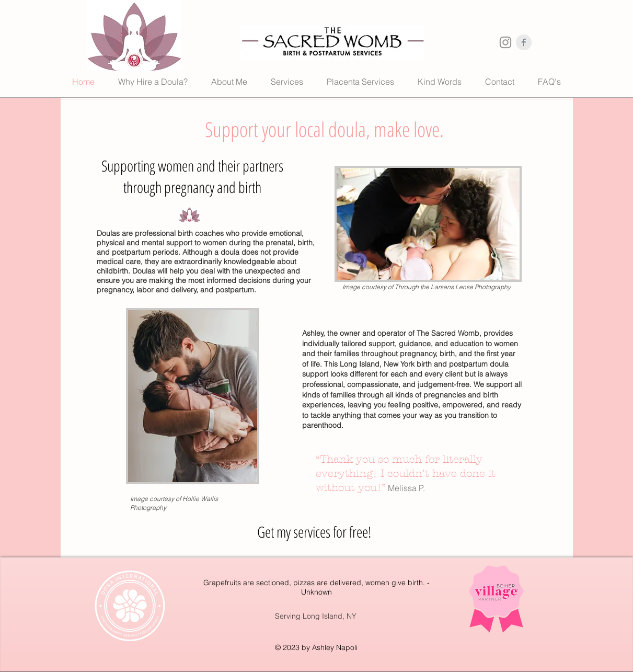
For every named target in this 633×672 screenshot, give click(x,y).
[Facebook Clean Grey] (524, 42)
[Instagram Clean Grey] (505, 42)
